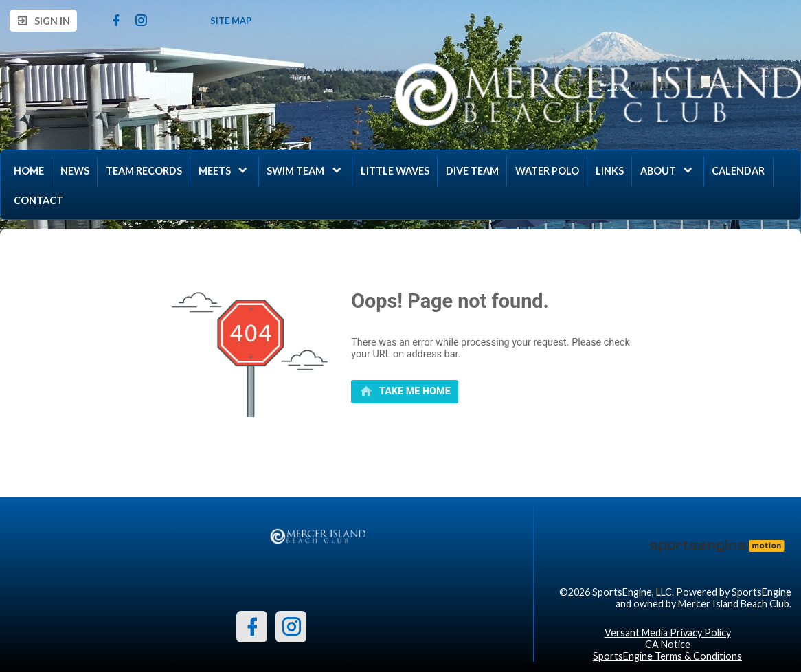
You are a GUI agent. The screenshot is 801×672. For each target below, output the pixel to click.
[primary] (405, 392)
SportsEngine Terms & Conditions (667, 656)
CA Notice (668, 644)
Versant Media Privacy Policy (668, 632)
